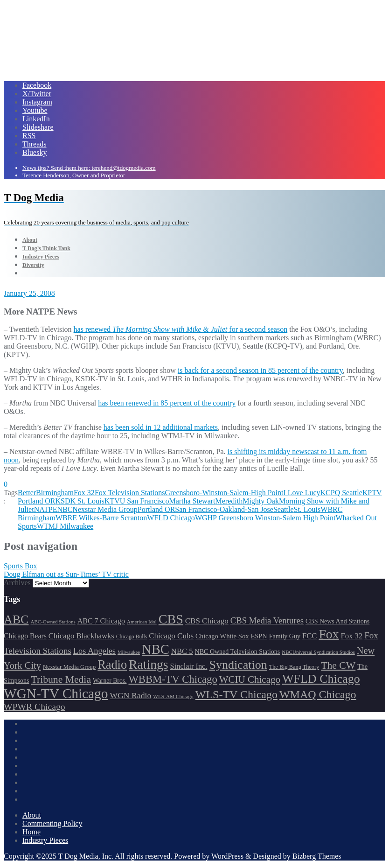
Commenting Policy (52, 823)
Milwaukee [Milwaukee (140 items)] (129, 652)
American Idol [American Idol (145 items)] (142, 622)
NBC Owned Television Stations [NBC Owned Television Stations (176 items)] (238, 652)
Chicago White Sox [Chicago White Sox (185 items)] (222, 636)
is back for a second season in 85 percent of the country (260, 370)
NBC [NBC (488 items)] (156, 649)
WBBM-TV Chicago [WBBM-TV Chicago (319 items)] (173, 679)
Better (27, 493)
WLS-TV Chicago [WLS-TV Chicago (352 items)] (236, 694)
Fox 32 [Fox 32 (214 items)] (351, 636)
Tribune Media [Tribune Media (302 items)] (61, 679)
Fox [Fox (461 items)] (329, 634)
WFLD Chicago (171, 518)
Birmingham (55, 493)
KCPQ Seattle (341, 493)
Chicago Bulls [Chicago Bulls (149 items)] (132, 637)
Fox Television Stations (130, 493)
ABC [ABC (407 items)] (16, 619)
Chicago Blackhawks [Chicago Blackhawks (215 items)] (81, 636)
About (32, 815)
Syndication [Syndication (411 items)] (238, 665)
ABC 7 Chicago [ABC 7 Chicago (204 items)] (101, 621)
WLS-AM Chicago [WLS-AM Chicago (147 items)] (173, 696)
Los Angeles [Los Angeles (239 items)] (94, 651)
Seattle (284, 509)
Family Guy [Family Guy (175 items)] (285, 636)
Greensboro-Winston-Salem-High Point (224, 493)
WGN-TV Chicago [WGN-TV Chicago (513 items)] (56, 693)
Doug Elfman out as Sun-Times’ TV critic (66, 574)
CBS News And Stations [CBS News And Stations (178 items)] (337, 621)
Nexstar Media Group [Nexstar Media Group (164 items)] (69, 667)
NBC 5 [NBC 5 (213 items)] (182, 651)
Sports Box (21, 566)
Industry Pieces (45, 840)
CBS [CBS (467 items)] (171, 619)
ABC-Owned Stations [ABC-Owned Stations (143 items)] (53, 622)
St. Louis (307, 509)
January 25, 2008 (29, 293)
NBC (65, 509)
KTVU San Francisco (137, 501)
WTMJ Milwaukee (65, 526)
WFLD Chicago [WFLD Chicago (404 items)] (321, 679)
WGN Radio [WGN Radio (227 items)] (130, 695)
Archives (17, 583)
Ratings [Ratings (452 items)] (149, 664)
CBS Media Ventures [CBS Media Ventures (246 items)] (267, 620)
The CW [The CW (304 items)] (338, 665)
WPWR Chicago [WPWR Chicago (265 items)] (35, 707)
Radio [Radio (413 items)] (112, 665)
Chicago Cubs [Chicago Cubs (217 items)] (171, 636)
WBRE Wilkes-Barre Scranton (101, 518)
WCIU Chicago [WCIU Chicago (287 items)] (250, 679)
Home (31, 832)
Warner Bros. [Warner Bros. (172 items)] (110, 681)
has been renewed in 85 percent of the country (167, 403)
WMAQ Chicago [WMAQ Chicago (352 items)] (318, 694)
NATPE (46, 509)
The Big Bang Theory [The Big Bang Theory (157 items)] (294, 667)
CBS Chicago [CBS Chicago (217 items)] (207, 621)
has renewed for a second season (181, 329)
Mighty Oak (261, 501)
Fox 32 (84, 493)
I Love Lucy (302, 493)
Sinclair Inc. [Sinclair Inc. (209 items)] (189, 666)
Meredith (229, 501)
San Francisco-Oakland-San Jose (224, 509)
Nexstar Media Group (105, 509)
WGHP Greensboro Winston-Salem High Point (265, 518)
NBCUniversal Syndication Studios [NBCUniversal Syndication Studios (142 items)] (318, 652)
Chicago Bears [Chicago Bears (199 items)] (25, 636)
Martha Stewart (192, 501)
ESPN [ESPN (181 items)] (259, 636)
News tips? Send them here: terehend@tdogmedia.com (89, 168)
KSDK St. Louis (80, 501)
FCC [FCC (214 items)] (309, 636)
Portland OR (156, 509)
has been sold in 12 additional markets (161, 427)
